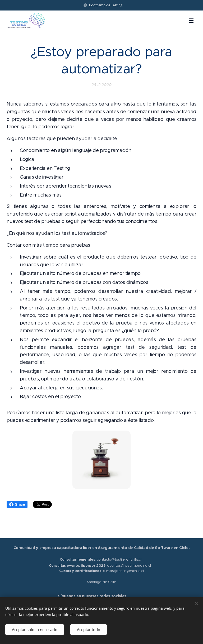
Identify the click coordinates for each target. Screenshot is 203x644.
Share (17, 504)
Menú (191, 21)
